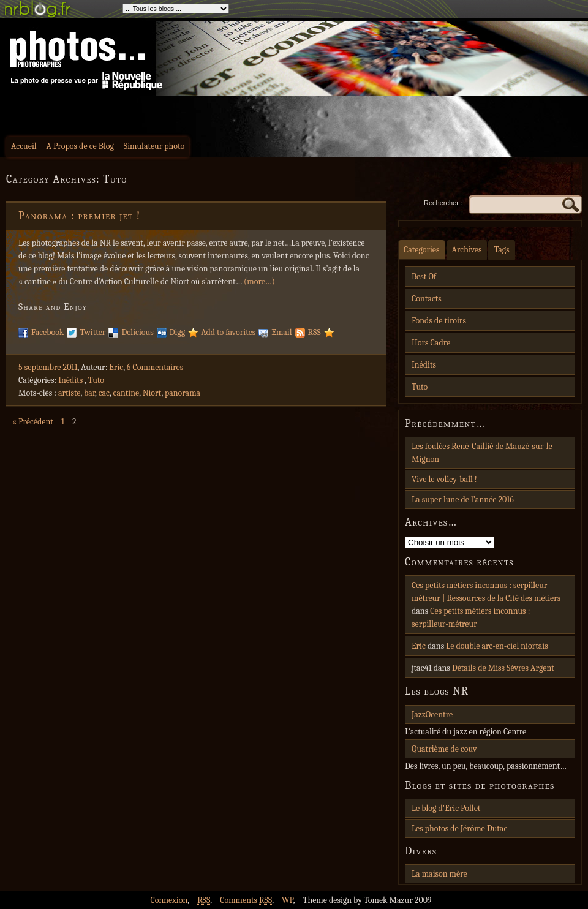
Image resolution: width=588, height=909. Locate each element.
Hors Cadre (431, 343)
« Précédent (33, 422)
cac (104, 393)
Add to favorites (228, 332)
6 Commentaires (155, 367)
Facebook (47, 332)
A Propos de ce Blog (80, 146)
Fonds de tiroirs (439, 321)
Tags (501, 250)
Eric (116, 367)
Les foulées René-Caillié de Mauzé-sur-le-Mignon (483, 453)
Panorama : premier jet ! (80, 216)
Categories (422, 250)
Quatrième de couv (444, 749)
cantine (126, 393)
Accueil (24, 146)
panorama (183, 393)
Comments (246, 900)
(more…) (259, 281)
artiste (70, 393)
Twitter (92, 332)
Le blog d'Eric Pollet (446, 808)
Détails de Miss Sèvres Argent (503, 668)
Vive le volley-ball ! (444, 479)
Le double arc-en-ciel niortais (497, 646)
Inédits (70, 380)
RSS (315, 332)
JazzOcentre (432, 715)
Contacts (427, 299)
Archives (467, 250)
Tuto (96, 380)
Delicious (137, 332)
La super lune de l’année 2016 (463, 500)
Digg (177, 332)
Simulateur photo (154, 146)
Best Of (424, 277)
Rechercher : (443, 203)
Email (281, 332)
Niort (152, 393)
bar (89, 393)
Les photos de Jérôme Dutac (459, 828)
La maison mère (439, 874)
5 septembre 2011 (48, 367)
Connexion (169, 900)
